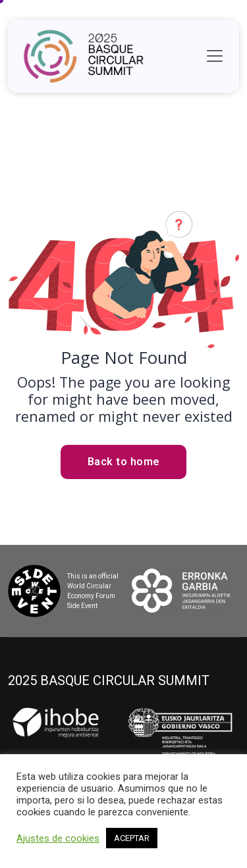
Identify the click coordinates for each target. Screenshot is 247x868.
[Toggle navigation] (215, 56)
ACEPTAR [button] (132, 838)
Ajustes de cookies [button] (58, 838)
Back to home (124, 462)
